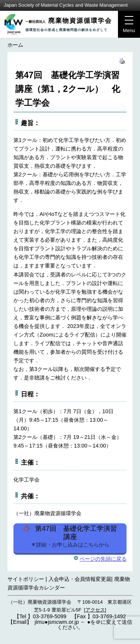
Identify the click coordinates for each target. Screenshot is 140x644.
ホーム (15, 45)
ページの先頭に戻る (103, 559)
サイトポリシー (26, 579)
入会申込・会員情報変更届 (80, 579)
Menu (127, 27)
